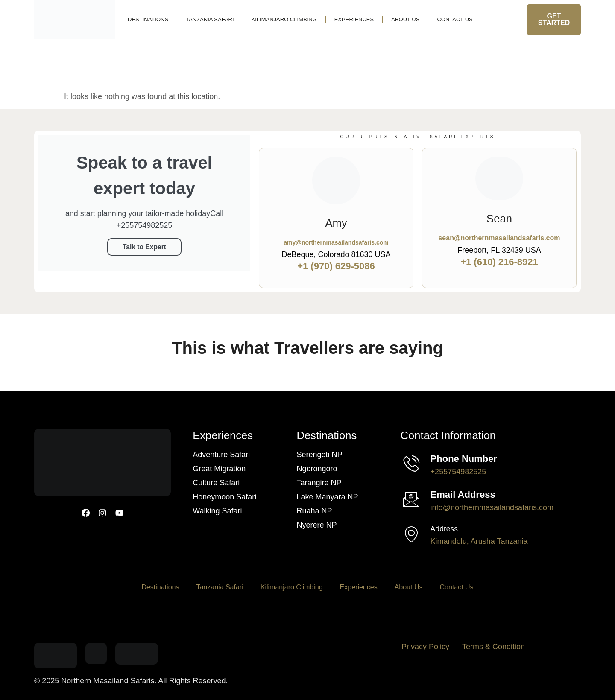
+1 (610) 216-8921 (499, 262)
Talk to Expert (145, 246)
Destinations (148, 19)
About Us (405, 19)
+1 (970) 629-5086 (336, 266)
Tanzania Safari (210, 19)
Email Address (463, 494)
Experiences (354, 19)
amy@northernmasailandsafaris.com (336, 242)
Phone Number (464, 459)
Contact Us (455, 19)
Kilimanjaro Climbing (284, 19)
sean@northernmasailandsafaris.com (499, 238)
